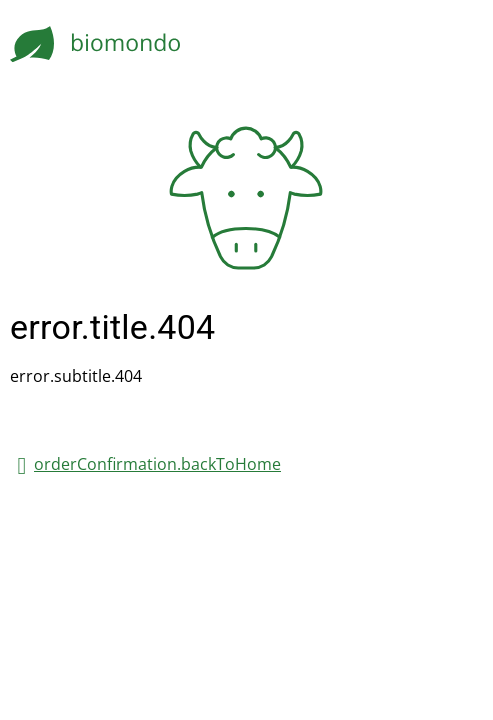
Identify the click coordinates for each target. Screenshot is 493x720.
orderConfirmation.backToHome (157, 464)
